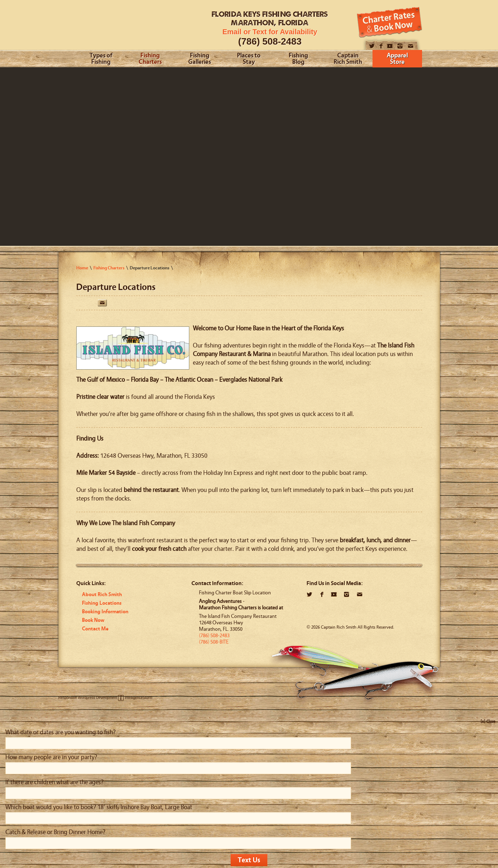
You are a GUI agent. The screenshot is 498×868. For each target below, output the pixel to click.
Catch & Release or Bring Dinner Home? (55, 832)
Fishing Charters (150, 59)
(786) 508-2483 (270, 41)
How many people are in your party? (51, 757)
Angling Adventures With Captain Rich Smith (131, 28)
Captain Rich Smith (348, 59)
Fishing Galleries (200, 59)
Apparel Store (397, 59)
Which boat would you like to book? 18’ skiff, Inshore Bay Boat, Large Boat (99, 807)
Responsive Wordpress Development (88, 698)
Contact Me (95, 629)
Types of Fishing (101, 59)
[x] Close (488, 721)
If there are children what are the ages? (54, 782)
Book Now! (389, 22)
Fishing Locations (102, 603)
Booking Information (105, 612)
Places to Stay (249, 59)
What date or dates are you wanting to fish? (60, 732)
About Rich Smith (102, 595)
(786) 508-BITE (214, 642)
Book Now (93, 620)
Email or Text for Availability (270, 32)
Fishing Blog (298, 59)
